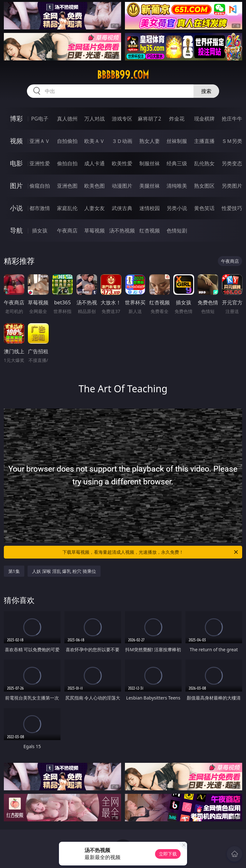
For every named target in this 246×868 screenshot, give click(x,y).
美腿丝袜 (150, 186)
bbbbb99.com (123, 75)
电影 (16, 163)
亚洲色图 (67, 186)
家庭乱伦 (67, 208)
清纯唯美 (177, 186)
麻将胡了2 (149, 119)
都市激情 (40, 208)
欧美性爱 (122, 163)
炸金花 (177, 119)
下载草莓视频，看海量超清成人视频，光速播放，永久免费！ (151, 552)
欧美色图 (94, 186)
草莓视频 (94, 231)
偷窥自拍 (40, 186)
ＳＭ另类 (232, 141)
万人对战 (94, 119)
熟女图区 (204, 186)
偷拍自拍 (67, 163)
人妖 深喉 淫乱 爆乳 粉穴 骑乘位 (64, 571)
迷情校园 (150, 208)
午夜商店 (67, 231)
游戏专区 (122, 119)
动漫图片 (122, 186)
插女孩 (40, 231)
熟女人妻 (150, 141)
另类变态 (232, 163)
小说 (16, 208)
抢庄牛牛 (232, 119)
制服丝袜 (150, 163)
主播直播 (204, 141)
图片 (16, 186)
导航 (16, 230)
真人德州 (67, 119)
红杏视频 (150, 231)
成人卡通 (94, 163)
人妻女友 (94, 208)
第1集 (14, 571)
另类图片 (232, 186)
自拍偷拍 (67, 141)
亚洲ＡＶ (40, 141)
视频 (16, 141)
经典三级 (177, 163)
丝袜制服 (177, 141)
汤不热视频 (122, 231)
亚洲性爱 (40, 163)
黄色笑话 (204, 208)
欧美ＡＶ (94, 141)
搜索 (206, 91)
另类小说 (177, 208)
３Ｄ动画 (122, 141)
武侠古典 (122, 208)
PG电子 (40, 119)
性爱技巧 (232, 208)
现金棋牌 (204, 119)
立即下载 (168, 854)
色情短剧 (177, 231)
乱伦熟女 (204, 163)
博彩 (16, 118)
